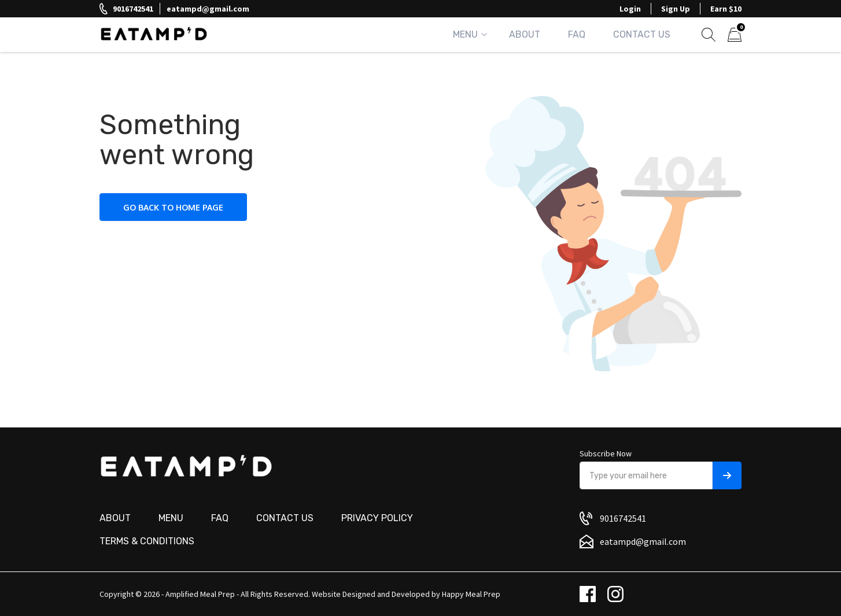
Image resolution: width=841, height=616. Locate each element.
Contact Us (642, 34)
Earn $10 (726, 9)
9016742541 (133, 9)
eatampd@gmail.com (208, 9)
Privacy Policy (377, 518)
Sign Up (676, 9)
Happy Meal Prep (471, 594)
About (525, 34)
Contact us (285, 518)
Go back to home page (173, 207)
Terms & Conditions (147, 541)
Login (630, 9)
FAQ (577, 34)
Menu (465, 34)
